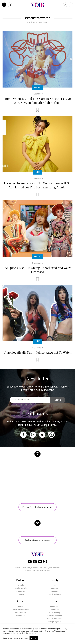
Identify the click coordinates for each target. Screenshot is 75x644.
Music (37, 87)
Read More (8, 638)
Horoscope (21, 616)
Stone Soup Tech (43, 570)
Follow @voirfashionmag (37, 540)
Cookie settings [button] (21, 638)
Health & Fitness (54, 594)
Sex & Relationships (21, 609)
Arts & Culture (21, 613)
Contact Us (54, 609)
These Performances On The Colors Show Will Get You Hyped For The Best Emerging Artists (38, 185)
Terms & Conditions (54, 616)
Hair (54, 585)
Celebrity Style (21, 588)
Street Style (21, 591)
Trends (21, 585)
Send (58, 400)
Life (37, 172)
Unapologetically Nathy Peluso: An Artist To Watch (37, 352)
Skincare (54, 591)
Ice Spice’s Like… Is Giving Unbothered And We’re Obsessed (37, 270)
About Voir (54, 606)
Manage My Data (54, 622)
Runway (21, 594)
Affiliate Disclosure (54, 619)
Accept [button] (34, 638)
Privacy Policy (54, 613)
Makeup (54, 588)
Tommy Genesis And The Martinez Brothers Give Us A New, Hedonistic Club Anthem (38, 101)
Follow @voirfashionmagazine (38, 507)
